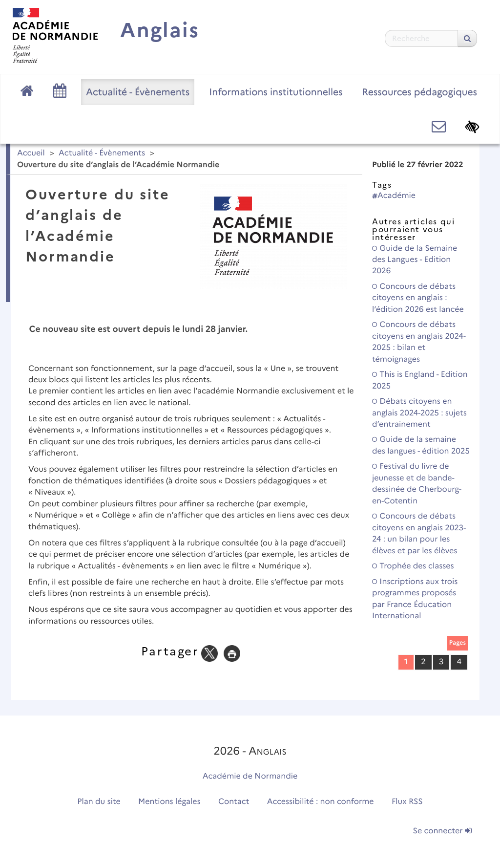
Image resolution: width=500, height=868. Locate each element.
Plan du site (99, 802)
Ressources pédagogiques (420, 92)
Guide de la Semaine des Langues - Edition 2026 (415, 260)
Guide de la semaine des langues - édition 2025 (421, 445)
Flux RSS (407, 802)
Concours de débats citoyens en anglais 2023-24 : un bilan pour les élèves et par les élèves (419, 533)
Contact (234, 802)
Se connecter (442, 831)
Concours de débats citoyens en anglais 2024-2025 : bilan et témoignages (419, 342)
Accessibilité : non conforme (321, 802)
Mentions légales (169, 802)
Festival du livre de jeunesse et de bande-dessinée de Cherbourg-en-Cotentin (417, 484)
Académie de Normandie (250, 776)
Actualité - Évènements (138, 92)
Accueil (31, 153)
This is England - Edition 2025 (420, 380)
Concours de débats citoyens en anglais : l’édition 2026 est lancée (418, 298)
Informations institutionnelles (276, 92)
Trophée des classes (413, 566)
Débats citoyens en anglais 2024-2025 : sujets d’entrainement (419, 413)
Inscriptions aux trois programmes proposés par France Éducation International (415, 599)
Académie (394, 196)
